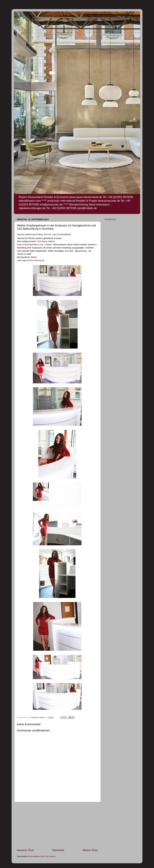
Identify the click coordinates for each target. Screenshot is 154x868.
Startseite (58, 850)
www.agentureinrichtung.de (31, 260)
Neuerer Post (25, 850)
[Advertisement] (57, 825)
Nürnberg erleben (46, 241)
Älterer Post (90, 850)
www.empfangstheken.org (30, 245)
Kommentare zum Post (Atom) (42, 856)
